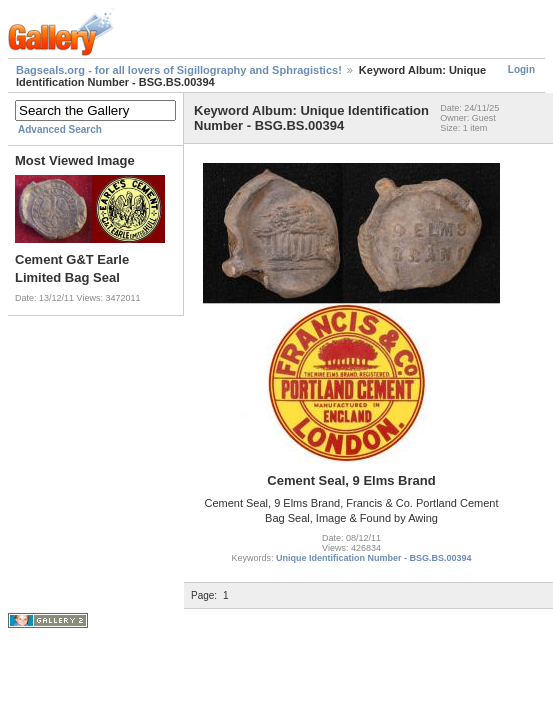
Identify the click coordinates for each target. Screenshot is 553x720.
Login (521, 69)
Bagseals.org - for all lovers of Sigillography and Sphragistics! (179, 70)
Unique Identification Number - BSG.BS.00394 (374, 558)
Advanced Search (60, 129)
